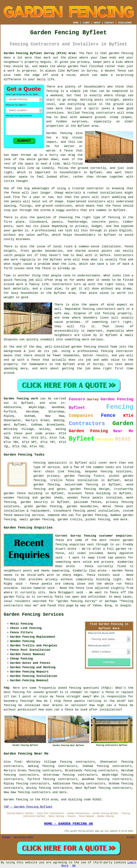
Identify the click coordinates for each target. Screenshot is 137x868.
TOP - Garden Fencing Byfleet (28, 807)
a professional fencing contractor (103, 351)
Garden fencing (59, 133)
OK (74, 866)
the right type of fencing (97, 217)
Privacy (131, 837)
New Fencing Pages (24, 837)
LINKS (86, 23)
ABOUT (97, 23)
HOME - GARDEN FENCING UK (68, 824)
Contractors (124, 255)
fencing (20, 280)
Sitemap (6, 837)
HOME (76, 23)
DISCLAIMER (125, 23)
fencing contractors (98, 113)
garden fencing (84, 347)
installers (97, 201)
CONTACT (109, 23)
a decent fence (114, 71)
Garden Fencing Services (34, 615)
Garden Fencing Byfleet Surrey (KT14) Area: (40, 53)
